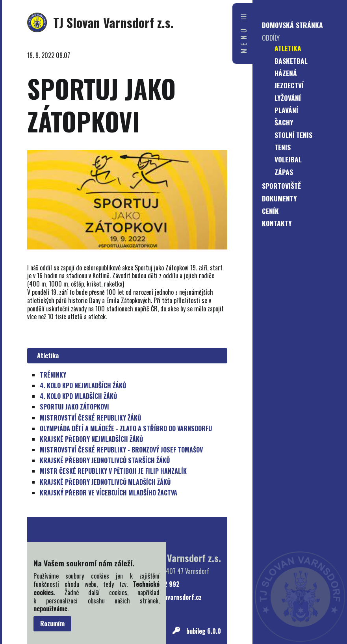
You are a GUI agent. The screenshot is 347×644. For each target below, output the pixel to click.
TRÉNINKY (53, 375)
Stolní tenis (293, 135)
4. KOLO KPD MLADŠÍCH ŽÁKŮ (78, 396)
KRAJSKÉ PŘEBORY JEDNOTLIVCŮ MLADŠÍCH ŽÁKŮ (105, 482)
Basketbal (291, 61)
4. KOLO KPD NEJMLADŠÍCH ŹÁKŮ (83, 385)
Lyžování (288, 98)
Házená (286, 73)
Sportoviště (281, 186)
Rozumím (52, 624)
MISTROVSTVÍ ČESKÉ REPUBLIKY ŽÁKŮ (90, 418)
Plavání (286, 110)
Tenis (283, 147)
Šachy (284, 122)
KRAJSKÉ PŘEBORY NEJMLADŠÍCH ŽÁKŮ (91, 439)
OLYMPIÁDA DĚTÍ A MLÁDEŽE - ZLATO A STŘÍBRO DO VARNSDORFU (126, 428)
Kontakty (277, 223)
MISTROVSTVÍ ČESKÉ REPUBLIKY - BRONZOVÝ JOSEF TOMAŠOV (121, 450)
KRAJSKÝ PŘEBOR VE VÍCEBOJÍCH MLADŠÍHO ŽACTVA (109, 493)
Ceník (270, 211)
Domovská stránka (292, 25)
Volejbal (288, 159)
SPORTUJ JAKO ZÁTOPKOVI (74, 407)
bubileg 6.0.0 (204, 631)
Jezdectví (289, 85)
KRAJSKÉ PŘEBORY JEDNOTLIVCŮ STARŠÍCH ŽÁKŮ (105, 460)
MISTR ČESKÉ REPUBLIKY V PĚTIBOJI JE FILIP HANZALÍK (113, 471)
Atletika (46, 356)
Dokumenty (279, 198)
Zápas (284, 172)
